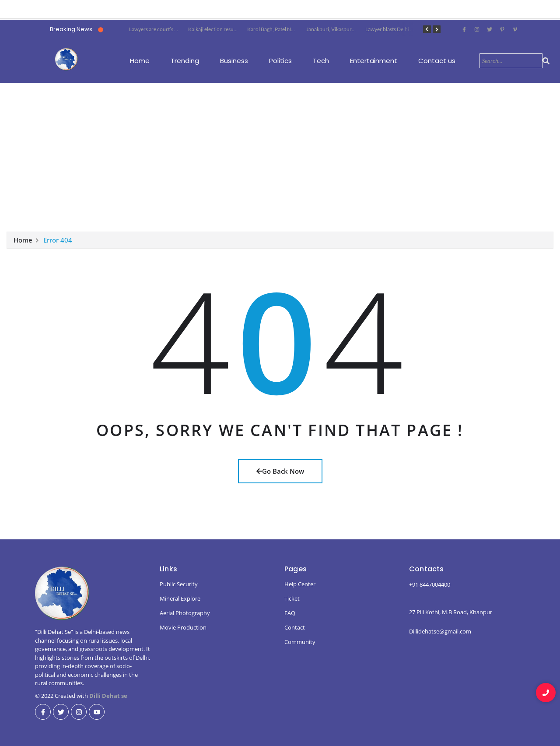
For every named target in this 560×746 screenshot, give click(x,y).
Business (234, 61)
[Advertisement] (280, 158)
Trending (185, 61)
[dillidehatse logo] (66, 59)
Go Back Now (280, 471)
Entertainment (374, 61)
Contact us (437, 61)
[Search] (511, 61)
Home (140, 61)
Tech (321, 61)
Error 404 (58, 242)
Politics (280, 61)
